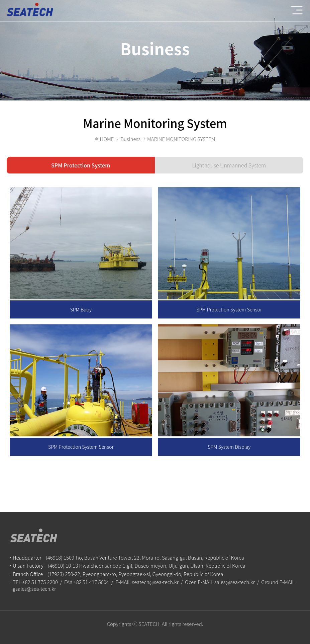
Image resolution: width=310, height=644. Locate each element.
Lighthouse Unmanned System (229, 165)
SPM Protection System (81, 165)
